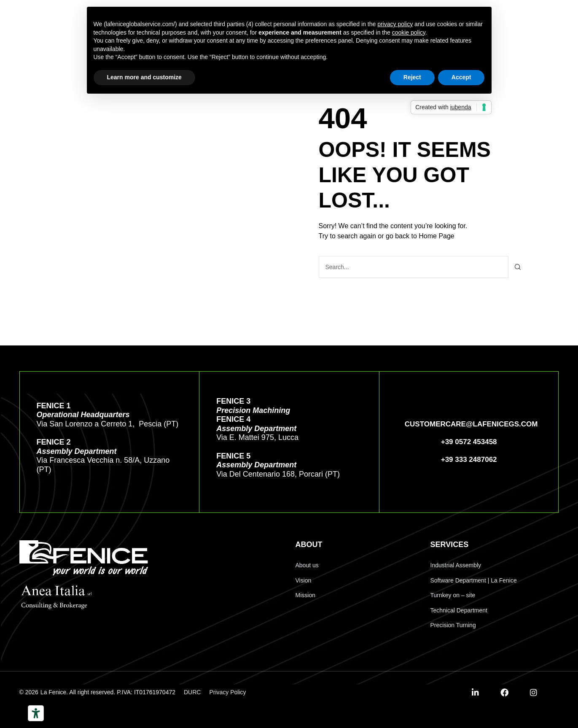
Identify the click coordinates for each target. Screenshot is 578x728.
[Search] (518, 267)
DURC (192, 692)
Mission (305, 595)
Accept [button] (461, 77)
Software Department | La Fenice (474, 580)
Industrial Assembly (456, 565)
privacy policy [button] (395, 24)
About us (307, 565)
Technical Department (459, 610)
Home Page (437, 236)
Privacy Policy (227, 692)
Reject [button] (412, 77)
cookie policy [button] (409, 32)
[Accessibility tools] (36, 713)
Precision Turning (453, 625)
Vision (304, 580)
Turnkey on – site (453, 595)
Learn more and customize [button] (144, 77)
